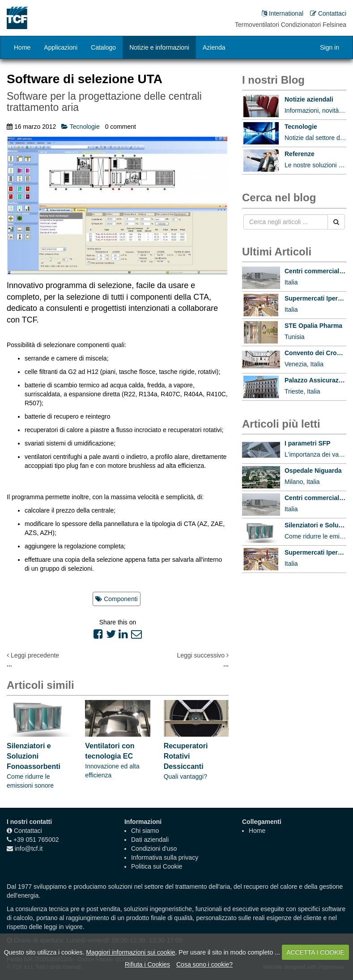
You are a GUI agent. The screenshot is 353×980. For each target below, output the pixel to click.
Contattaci (28, 831)
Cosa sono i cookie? (204, 964)
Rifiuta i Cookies (147, 964)
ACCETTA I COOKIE (315, 952)
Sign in (330, 47)
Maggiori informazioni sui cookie (130, 952)
